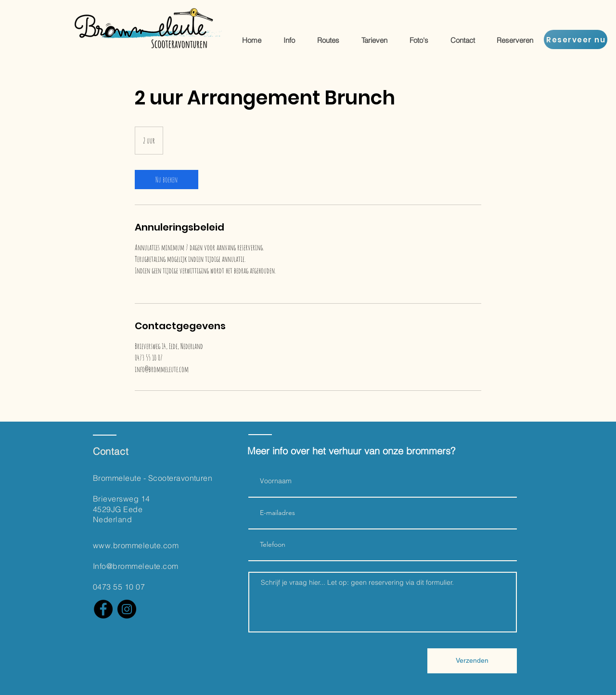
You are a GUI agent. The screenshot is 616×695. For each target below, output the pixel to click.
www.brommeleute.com (136, 545)
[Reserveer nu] (576, 39)
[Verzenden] (472, 661)
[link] (167, 180)
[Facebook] (103, 609)
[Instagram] (127, 609)
